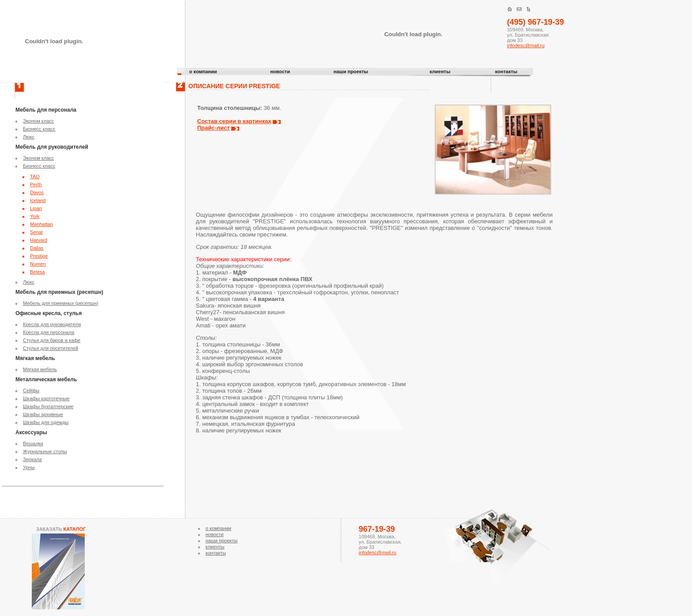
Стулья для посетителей (51, 348)
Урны (29, 467)
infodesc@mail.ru (526, 45)
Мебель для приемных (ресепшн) (61, 303)
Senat (36, 232)
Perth (36, 184)
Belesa (38, 272)
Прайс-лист (214, 128)
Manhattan (41, 224)
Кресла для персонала (49, 332)
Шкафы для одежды (46, 422)
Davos (37, 192)
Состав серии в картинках (234, 121)
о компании (203, 71)
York (35, 216)
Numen (38, 264)
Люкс (29, 137)
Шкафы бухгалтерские (48, 406)
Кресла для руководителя (52, 324)
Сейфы (31, 391)
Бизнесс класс (39, 129)
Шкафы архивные (43, 414)
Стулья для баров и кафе (52, 340)
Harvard (39, 240)
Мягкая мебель (40, 369)
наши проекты (351, 71)
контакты (506, 71)
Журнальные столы (45, 451)
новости (280, 71)
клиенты (440, 71)
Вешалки (33, 443)
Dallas (37, 248)
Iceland (38, 200)
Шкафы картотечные (46, 398)
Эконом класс (38, 121)
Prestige (39, 256)
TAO (35, 177)
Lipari (36, 208)
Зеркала (32, 459)
